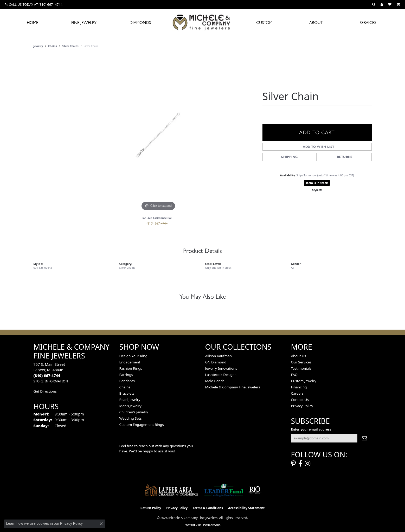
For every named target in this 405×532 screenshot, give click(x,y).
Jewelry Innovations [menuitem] (221, 368)
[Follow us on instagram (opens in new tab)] (308, 464)
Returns (345, 157)
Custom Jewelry (304, 381)
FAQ (294, 375)
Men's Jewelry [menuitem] (130, 406)
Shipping (289, 157)
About (316, 23)
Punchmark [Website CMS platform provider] (212, 525)
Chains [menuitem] (125, 387)
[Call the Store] (47, 376)
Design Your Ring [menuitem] (133, 356)
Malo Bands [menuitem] (215, 381)
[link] (34, 4)
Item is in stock (317, 183)
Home (33, 23)
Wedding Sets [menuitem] (131, 418)
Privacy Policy (302, 406)
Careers (297, 393)
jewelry (38, 46)
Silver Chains (70, 46)
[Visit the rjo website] (255, 490)
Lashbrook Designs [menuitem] (221, 375)
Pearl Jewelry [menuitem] (130, 400)
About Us (299, 356)
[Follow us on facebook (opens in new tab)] (300, 464)
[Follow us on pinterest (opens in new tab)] (293, 464)
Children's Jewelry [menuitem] (134, 412)
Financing (299, 387)
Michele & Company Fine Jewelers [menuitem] (233, 387)
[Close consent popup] (101, 524)
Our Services (301, 362)
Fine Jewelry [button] (84, 23)
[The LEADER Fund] (224, 490)
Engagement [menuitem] (130, 362)
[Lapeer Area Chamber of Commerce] (171, 490)
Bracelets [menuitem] (127, 393)
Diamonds (140, 23)
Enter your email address (311, 429)
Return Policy (151, 508)
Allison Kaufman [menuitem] (219, 356)
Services (368, 23)
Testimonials (301, 368)
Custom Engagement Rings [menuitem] (142, 425)
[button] (374, 4)
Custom (264, 23)
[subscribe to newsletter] (364, 438)
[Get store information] (51, 381)
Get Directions (45, 391)
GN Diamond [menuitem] (216, 362)
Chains (52, 46)
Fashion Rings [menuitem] (131, 368)
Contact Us (300, 400)
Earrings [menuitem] (126, 375)
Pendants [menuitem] (127, 381)
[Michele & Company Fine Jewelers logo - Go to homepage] (203, 22)
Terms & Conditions (208, 508)
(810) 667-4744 (157, 223)
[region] (158, 134)
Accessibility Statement (246, 508)
